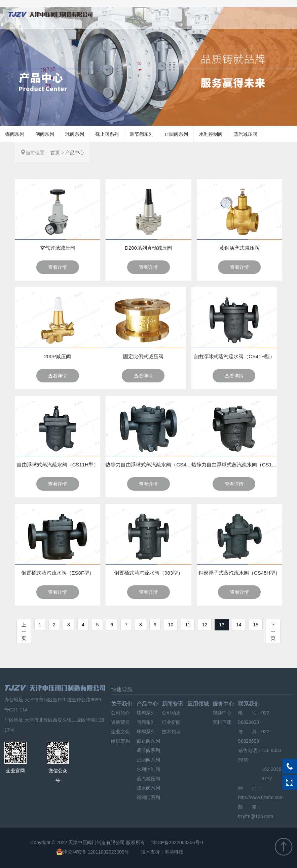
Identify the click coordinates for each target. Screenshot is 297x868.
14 (239, 625)
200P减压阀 (58, 356)
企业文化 (120, 732)
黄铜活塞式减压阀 (239, 248)
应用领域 (198, 704)
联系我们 (249, 704)
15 (256, 625)
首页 (55, 153)
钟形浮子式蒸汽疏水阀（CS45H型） (239, 573)
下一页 (273, 631)
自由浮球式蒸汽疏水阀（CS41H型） (234, 356)
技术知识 (171, 732)
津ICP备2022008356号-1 (178, 842)
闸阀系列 (45, 134)
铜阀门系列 (148, 797)
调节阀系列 (142, 134)
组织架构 (120, 741)
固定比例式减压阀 (143, 356)
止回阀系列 (176, 134)
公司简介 (120, 713)
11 (188, 625)
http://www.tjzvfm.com (261, 797)
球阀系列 (75, 134)
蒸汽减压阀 (246, 134)
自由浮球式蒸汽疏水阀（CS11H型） (58, 465)
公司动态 (171, 713)
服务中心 (223, 704)
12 (205, 625)
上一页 (24, 631)
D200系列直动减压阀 (148, 248)
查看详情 (58, 267)
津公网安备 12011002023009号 (93, 852)
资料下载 (222, 722)
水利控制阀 (211, 134)
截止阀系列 (107, 134)
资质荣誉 (120, 722)
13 (222, 625)
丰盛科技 (174, 852)
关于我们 (122, 704)
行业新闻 (171, 722)
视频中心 (222, 713)
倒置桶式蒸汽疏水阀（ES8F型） (58, 573)
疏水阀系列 (148, 788)
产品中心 (75, 153)
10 (171, 625)
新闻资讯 (173, 704)
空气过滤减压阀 (58, 248)
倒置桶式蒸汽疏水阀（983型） (148, 573)
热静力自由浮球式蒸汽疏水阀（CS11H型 (234, 465)
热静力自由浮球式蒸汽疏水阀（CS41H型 (148, 465)
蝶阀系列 (15, 134)
